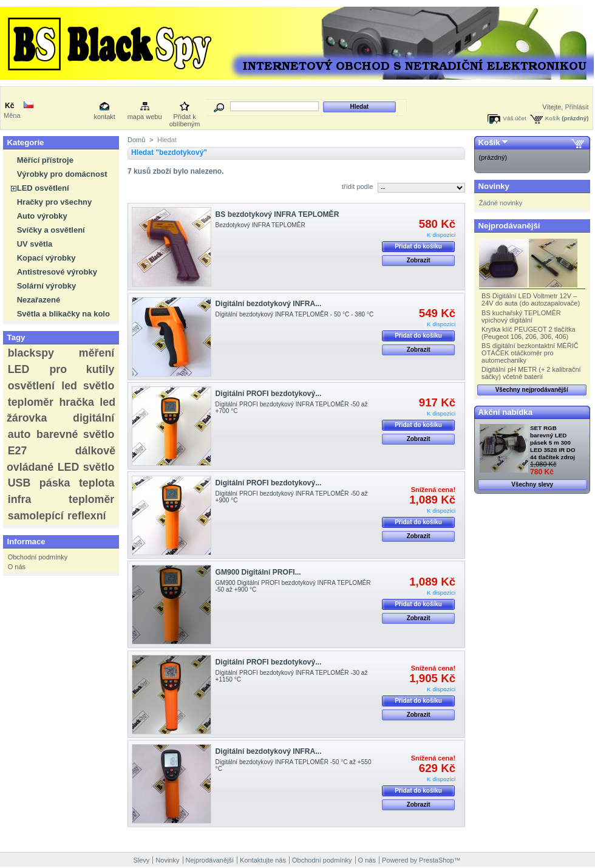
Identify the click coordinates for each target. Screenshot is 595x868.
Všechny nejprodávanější (532, 390)
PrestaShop (436, 860)
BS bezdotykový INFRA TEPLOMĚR (277, 214)
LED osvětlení (43, 188)
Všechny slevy (532, 484)
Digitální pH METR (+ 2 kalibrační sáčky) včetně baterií (531, 373)
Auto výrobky (42, 216)
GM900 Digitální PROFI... (258, 572)
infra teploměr (61, 499)
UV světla (35, 244)
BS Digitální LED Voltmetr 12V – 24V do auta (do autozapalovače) (531, 299)
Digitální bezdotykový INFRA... (269, 304)
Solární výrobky (47, 286)
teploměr (31, 402)
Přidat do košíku (418, 246)
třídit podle (357, 186)
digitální (93, 418)
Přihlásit (576, 107)
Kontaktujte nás (263, 860)
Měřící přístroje (45, 160)
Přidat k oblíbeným (185, 118)
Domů (136, 140)
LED (19, 369)
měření (97, 353)
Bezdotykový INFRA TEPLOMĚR (260, 225)
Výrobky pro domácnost (62, 174)
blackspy (31, 353)
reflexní (87, 516)
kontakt (104, 117)
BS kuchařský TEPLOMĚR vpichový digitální (521, 316)
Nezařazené (39, 300)
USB (19, 483)
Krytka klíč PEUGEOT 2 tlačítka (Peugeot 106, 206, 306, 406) (528, 333)
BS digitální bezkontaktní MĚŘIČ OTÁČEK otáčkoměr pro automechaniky (530, 353)
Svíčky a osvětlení (51, 230)
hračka (76, 402)
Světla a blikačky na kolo (63, 314)
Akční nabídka (505, 412)
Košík (553, 118)
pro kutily (82, 369)
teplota (97, 483)
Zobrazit (419, 260)
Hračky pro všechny (55, 202)
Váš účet (514, 118)
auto (19, 434)
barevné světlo (75, 434)
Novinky (494, 186)
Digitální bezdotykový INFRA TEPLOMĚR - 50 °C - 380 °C (295, 314)
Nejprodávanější (509, 226)
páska (55, 483)
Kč (9, 106)
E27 (18, 451)
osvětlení (31, 386)
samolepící (36, 516)
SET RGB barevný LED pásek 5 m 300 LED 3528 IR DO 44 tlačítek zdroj (553, 443)
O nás (17, 567)
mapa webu (145, 117)
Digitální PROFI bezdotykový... (269, 394)
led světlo (88, 386)
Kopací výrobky (46, 258)
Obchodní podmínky (38, 557)
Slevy (141, 860)
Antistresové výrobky (57, 272)
